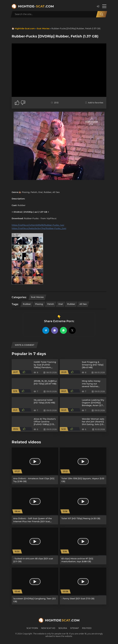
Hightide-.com (36, 6)
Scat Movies (43, 28)
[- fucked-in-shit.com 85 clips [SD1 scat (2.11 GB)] (35, 546)
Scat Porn (32, 628)
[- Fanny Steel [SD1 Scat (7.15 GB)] (83, 586)
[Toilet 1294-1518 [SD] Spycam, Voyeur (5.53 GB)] (83, 466)
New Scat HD (48, 628)
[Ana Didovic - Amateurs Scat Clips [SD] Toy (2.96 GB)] (35, 466)
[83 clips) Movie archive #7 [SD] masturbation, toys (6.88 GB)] (83, 546)
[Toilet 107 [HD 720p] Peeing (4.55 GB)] (83, 506)
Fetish (51, 304)
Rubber (27, 304)
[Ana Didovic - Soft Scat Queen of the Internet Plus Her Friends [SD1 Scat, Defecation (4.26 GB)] (35, 506)
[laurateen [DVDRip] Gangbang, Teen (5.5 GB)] (35, 586)
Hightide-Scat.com (25, 28)
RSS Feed (87, 628)
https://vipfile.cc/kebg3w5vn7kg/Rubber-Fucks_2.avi (39, 228)
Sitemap (75, 628)
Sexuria (63, 628)
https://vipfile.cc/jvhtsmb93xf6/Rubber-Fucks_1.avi (38, 225)
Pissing (39, 304)
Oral (61, 304)
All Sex (83, 304)
